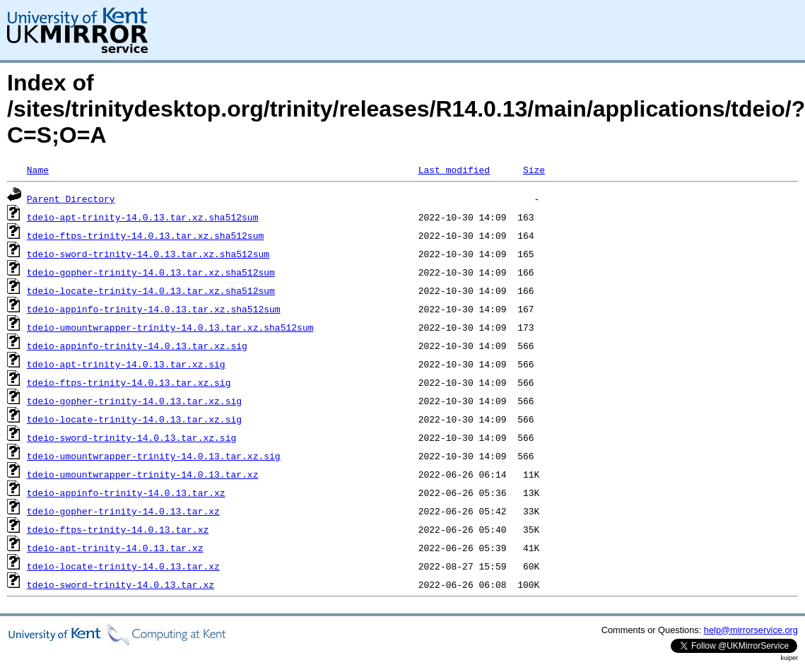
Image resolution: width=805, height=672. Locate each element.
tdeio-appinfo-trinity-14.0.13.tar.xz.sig (137, 346)
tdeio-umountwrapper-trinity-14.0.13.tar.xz (143, 474)
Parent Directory (71, 199)
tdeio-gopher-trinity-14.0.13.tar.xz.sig (134, 401)
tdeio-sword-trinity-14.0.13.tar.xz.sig (131, 437)
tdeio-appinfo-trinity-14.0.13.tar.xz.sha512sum (154, 309)
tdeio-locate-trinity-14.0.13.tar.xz (123, 566)
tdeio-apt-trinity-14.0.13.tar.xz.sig (126, 364)
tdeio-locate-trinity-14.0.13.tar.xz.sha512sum (151, 290)
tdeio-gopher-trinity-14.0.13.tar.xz (123, 511)
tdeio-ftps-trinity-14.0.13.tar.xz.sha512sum (145, 235)
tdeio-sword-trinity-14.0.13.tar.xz (121, 584)
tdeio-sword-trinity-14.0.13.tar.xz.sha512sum (148, 254)
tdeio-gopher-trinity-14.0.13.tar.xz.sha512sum (151, 272)
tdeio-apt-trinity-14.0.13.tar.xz (115, 548)
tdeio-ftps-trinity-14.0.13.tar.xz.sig (129, 382)
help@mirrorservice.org (751, 630)
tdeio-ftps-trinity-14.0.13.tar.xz (118, 529)
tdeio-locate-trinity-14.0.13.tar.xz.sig (134, 419)
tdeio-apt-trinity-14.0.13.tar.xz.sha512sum (143, 217)
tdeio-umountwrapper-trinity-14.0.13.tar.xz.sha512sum (170, 327)
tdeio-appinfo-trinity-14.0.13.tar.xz (126, 493)
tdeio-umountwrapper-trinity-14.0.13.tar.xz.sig (154, 456)
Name (38, 170)
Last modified (454, 170)
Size (534, 170)
